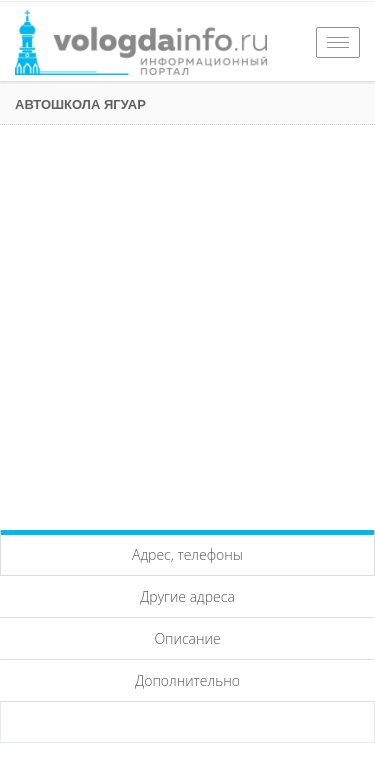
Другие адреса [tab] (187, 596)
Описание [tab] (187, 638)
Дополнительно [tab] (187, 680)
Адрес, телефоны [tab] (187, 554)
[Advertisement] (187, 322)
